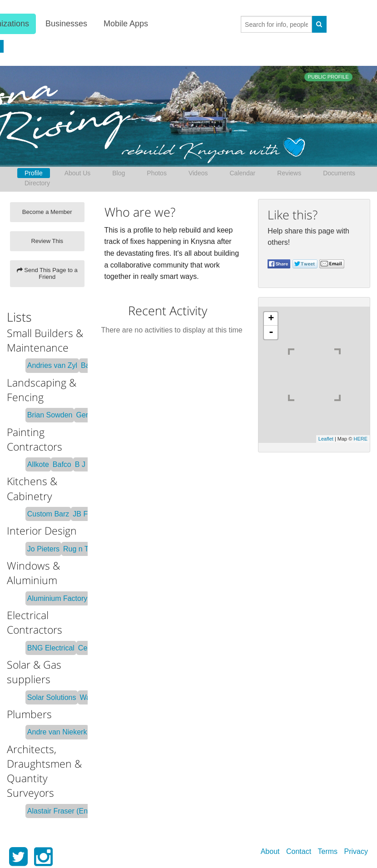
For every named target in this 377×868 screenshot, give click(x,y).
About (270, 851)
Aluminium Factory (57, 598)
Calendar (242, 173)
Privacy (356, 851)
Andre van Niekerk (57, 732)
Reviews (289, 173)
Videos (198, 173)
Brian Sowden (50, 415)
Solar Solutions (52, 697)
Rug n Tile (79, 549)
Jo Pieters (43, 549)
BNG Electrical (51, 648)
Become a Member (47, 212)
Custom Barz (48, 514)
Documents (339, 173)
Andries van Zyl (52, 365)
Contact (299, 851)
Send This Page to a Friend (47, 273)
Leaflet (326, 439)
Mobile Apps (125, 24)
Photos (157, 173)
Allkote (38, 464)
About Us (78, 173)
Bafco (62, 464)
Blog (119, 173)
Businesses (65, 24)
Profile (34, 173)
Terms (328, 851)
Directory (37, 183)
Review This (47, 241)
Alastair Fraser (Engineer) (69, 811)
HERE (360, 439)
